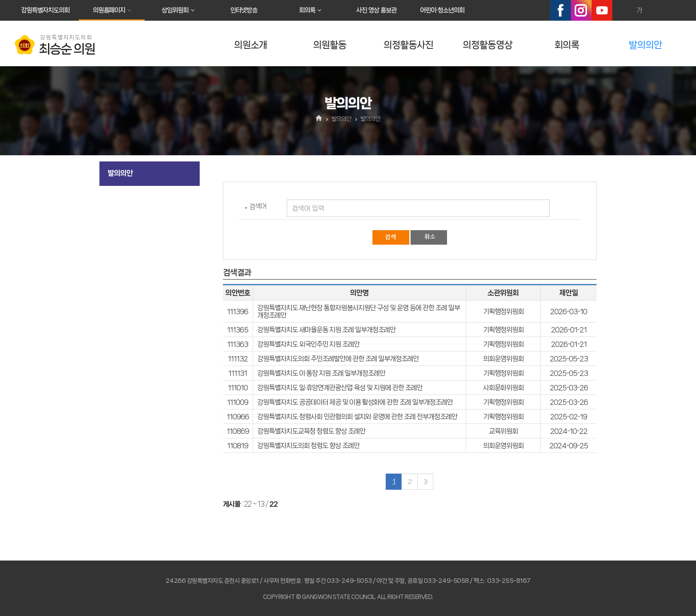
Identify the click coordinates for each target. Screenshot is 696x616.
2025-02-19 (569, 416)
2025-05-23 (569, 359)
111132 (238, 359)
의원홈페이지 (109, 10)
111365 (238, 330)
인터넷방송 (244, 10)
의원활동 (330, 45)
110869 (238, 431)
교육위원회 (503, 431)
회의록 (307, 10)
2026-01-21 (569, 330)
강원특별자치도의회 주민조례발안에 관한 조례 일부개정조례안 (338, 359)
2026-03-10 (569, 311)
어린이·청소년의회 (442, 10)
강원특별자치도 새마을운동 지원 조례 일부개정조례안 (326, 330)
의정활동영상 (488, 45)
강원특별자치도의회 (45, 10)
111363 (238, 344)
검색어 (258, 206)
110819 (238, 445)
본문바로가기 (0, 0)
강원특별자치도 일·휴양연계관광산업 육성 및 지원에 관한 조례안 (340, 387)
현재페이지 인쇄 (675, 10)
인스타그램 (581, 10)
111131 (238, 373)
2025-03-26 (569, 387)
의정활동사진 (408, 45)
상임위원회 (175, 10)
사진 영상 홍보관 (376, 10)
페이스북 (561, 10)
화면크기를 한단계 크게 (621, 10)
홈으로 (319, 119)
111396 (238, 311)
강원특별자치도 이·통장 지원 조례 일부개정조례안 (321, 373)
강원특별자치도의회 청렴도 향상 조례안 (308, 445)
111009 (238, 402)
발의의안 (645, 45)
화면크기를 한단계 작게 (657, 10)
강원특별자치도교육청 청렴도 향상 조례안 (311, 431)
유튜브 (602, 10)
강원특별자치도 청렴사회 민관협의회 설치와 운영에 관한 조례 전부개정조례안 (357, 416)
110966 (238, 416)
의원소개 (251, 45)
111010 (238, 387)
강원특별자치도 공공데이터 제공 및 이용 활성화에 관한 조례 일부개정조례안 (355, 402)
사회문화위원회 (503, 387)
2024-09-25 (569, 445)
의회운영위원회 (503, 359)
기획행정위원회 (503, 311)
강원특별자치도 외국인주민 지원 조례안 (308, 344)
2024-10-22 (569, 431)
